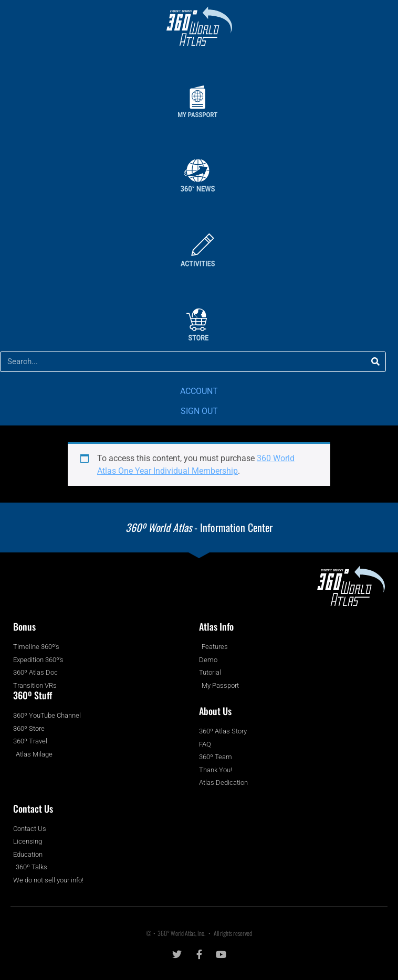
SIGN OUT (199, 411)
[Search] (375, 362)
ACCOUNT (199, 391)
